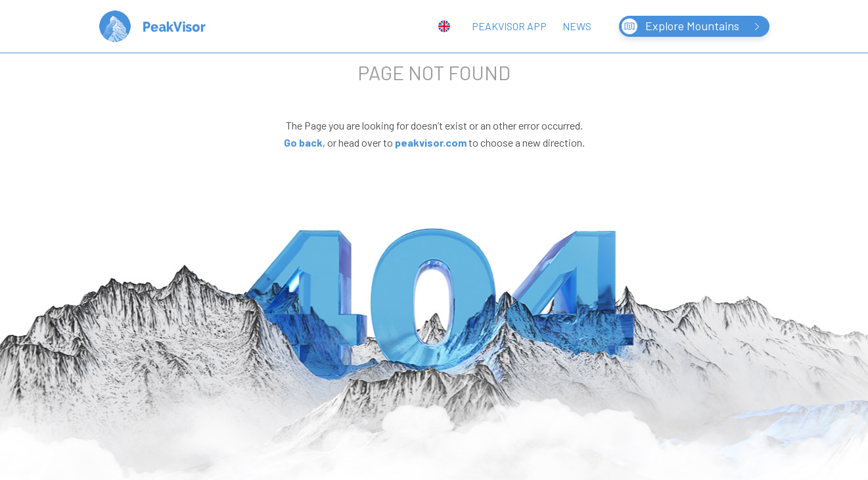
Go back (303, 142)
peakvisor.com (431, 142)
